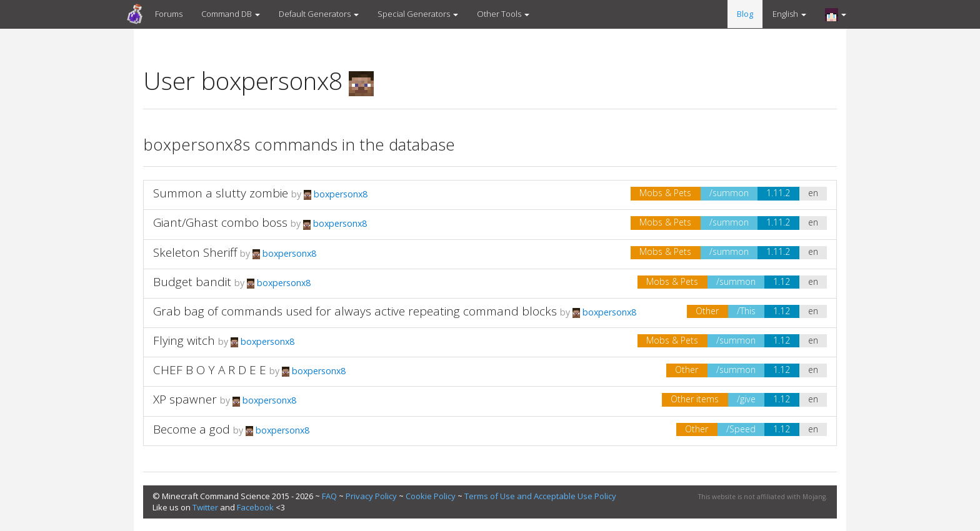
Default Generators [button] (319, 14)
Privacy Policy (371, 496)
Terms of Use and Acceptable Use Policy (540, 496)
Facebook (255, 507)
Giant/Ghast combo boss (220, 222)
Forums (169, 14)
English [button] (789, 14)
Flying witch (184, 340)
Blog (745, 14)
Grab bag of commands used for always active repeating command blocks (355, 311)
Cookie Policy (431, 496)
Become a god (192, 429)
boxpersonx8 (336, 194)
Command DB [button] (231, 14)
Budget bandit (192, 282)
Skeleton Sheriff (195, 252)
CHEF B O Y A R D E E (210, 370)
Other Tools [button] (503, 14)
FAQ (329, 496)
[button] (836, 14)
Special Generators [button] (418, 14)
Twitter (205, 507)
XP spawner (185, 399)
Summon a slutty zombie (221, 193)
